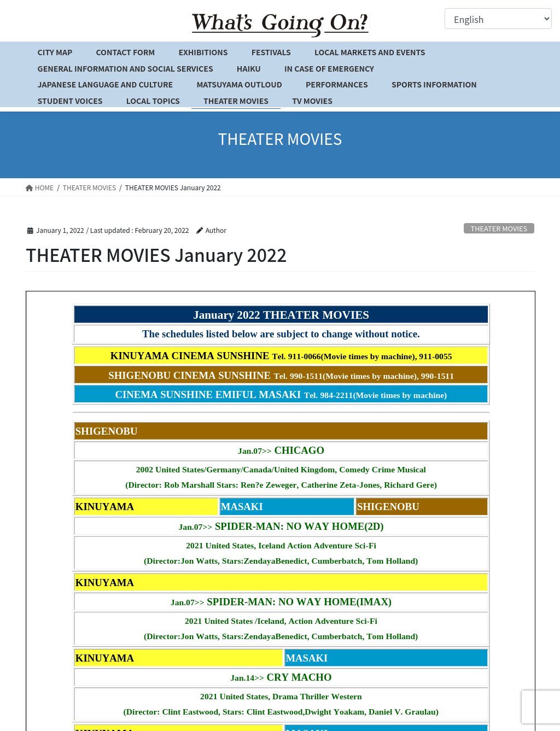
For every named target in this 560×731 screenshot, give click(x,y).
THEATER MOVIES (499, 228)
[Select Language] (498, 19)
